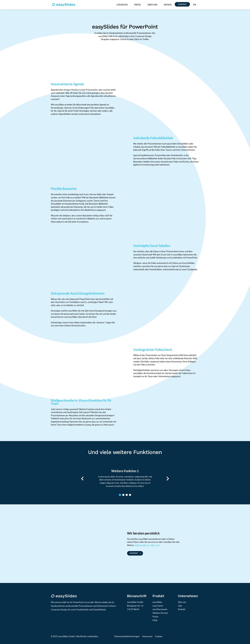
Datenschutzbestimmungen (127, 636)
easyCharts (158, 606)
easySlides (157, 602)
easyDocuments (160, 609)
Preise (155, 617)
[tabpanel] (125, 479)
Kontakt (182, 609)
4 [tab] (130, 495)
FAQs (155, 620)
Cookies (159, 636)
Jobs (180, 606)
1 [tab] (120, 495)
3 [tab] (127, 495)
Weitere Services (160, 613)
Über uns (182, 602)
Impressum (147, 636)
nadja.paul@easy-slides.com (147, 545)
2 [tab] (123, 495)
